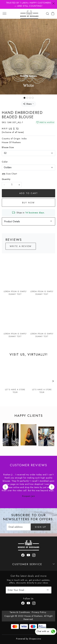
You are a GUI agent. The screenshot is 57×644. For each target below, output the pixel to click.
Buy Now (29, 203)
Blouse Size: (8, 147)
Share (27, 104)
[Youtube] (28, 604)
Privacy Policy (39, 612)
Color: (5, 162)
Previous (5, 487)
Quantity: (6, 179)
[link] (47, 14)
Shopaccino (35, 639)
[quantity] (12, 185)
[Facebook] (23, 604)
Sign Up (41, 527)
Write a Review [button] (21, 246)
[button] (4, 57)
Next (52, 487)
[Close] (54, 3)
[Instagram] (34, 604)
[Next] (53, 381)
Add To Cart (29, 193)
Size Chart (9, 174)
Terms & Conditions (20, 612)
